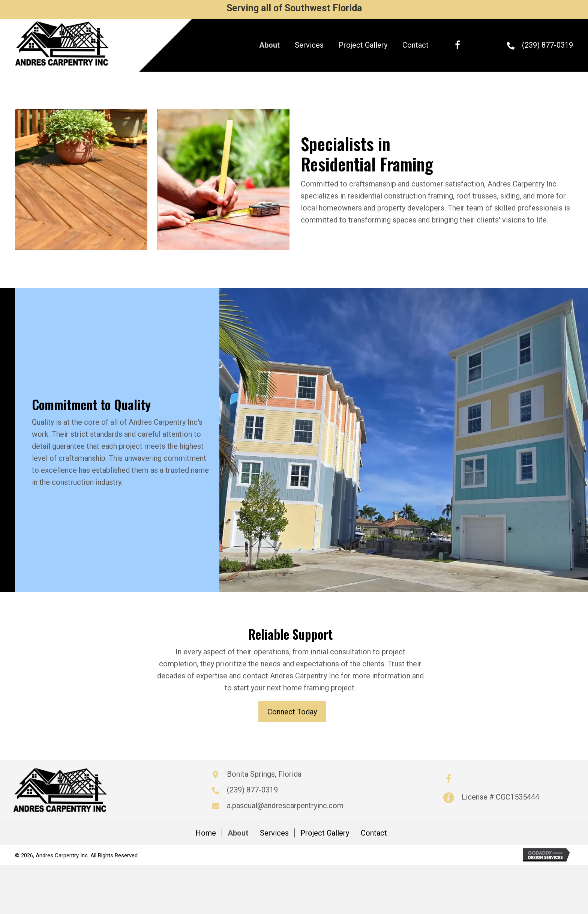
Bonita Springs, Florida (264, 774)
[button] (457, 45)
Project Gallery (325, 833)
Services (274, 833)
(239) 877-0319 (547, 45)
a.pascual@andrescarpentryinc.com (285, 806)
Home (206, 833)
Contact (374, 833)
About (238, 833)
